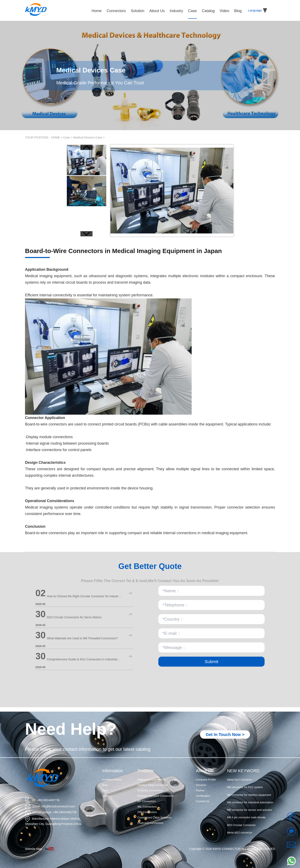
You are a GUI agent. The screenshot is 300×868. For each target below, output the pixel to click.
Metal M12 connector (240, 787)
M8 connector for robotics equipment (249, 802)
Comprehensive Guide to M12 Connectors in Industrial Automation (84, 659)
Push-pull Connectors (150, 823)
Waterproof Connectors (151, 780)
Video (106, 796)
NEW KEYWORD (243, 771)
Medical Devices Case (88, 137)
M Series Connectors (150, 790)
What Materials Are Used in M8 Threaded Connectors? (82, 638)
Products (146, 771)
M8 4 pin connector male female (246, 825)
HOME (55, 137)
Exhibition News (112, 780)
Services (201, 785)
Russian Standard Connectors (156, 796)
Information (112, 771)
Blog (105, 785)
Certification (203, 796)
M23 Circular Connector (241, 779)
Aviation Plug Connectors (153, 785)
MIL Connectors (147, 807)
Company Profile (206, 780)
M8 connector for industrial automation (250, 809)
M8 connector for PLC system (245, 794)
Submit (211, 662)
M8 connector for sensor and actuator (250, 817)
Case (67, 137)
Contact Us (202, 801)
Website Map (33, 849)
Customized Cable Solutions (154, 817)
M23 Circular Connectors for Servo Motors (74, 617)
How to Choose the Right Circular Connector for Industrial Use (84, 596)
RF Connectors (147, 801)
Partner (200, 790)
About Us (204, 771)
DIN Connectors (147, 812)
